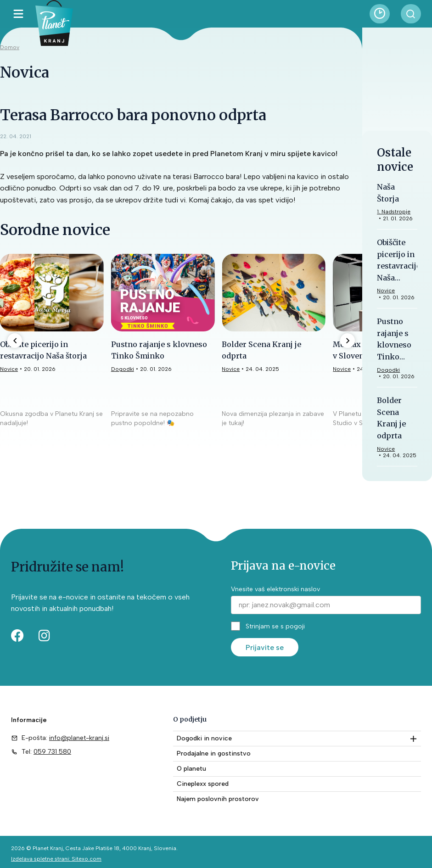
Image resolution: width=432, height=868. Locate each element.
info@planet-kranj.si (79, 738)
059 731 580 (52, 752)
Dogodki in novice (204, 738)
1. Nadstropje (394, 212)
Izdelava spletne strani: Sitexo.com (56, 859)
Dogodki (123, 369)
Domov (10, 47)
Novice (231, 369)
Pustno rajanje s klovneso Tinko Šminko (394, 345)
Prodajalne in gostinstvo (214, 753)
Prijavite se (265, 647)
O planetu (191, 769)
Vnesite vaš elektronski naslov (275, 589)
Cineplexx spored (203, 784)
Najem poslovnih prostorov (218, 799)
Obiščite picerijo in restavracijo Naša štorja (399, 266)
